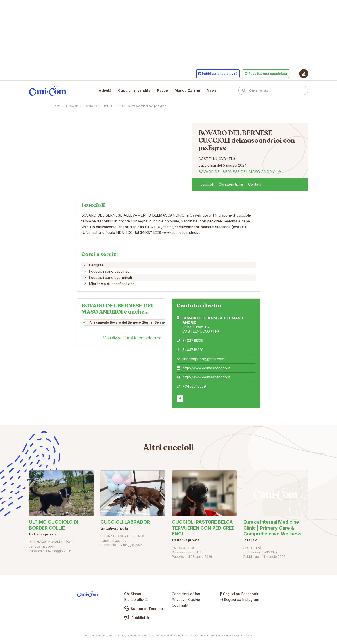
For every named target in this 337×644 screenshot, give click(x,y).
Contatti (255, 184)
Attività (105, 90)
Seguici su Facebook (239, 594)
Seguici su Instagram (239, 600)
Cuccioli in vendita (134, 90)
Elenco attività (136, 600)
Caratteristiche (231, 184)
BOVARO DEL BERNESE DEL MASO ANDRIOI (238, 172)
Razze (163, 90)
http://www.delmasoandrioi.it (206, 368)
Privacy (178, 600)
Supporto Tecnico (143, 609)
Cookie (194, 600)
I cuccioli (206, 184)
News (212, 90)
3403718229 (193, 341)
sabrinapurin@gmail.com (203, 359)
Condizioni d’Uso (186, 594)
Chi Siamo (133, 594)
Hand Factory (244, 636)
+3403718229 (194, 386)
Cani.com (48, 90)
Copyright (180, 605)
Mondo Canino (187, 90)
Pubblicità (137, 618)
